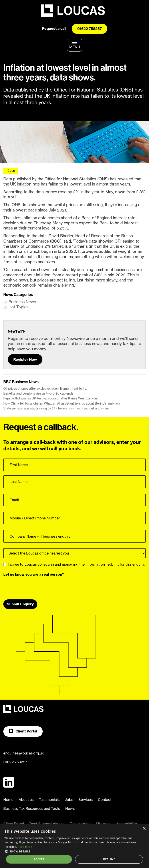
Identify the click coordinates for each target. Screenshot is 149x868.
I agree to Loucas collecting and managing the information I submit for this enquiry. (74, 564)
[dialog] (74, 846)
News (70, 808)
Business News (22, 302)
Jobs (69, 800)
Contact (105, 800)
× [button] (144, 829)
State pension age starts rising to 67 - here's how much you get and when (56, 408)
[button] (74, 851)
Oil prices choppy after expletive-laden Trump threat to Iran (46, 389)
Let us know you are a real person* (34, 574)
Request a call (54, 28)
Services (85, 800)
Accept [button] (39, 859)
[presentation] (37, 586)
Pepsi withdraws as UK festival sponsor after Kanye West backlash (51, 398)
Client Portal (23, 731)
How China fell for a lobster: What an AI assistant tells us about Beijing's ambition (62, 403)
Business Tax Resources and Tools (32, 808)
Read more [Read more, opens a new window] (25, 847)
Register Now (25, 359)
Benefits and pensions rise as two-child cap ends (38, 393)
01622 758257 (89, 29)
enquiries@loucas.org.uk (24, 753)
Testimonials (49, 800)
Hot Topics (18, 307)
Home (8, 800)
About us (26, 800)
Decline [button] (109, 859)
